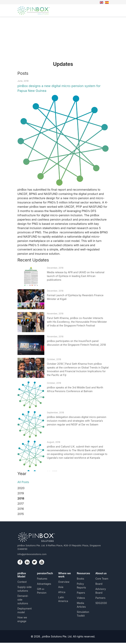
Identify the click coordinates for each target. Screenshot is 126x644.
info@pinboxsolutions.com (32, 554)
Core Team (102, 579)
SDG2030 (101, 603)
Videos (81, 598)
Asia (61, 587)
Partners (100, 598)
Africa (62, 592)
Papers (81, 593)
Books (81, 579)
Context (22, 582)
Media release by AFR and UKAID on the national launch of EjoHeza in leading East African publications (76, 276)
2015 (21, 514)
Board (99, 584)
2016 (21, 509)
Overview (64, 582)
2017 (21, 504)
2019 (21, 493)
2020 (21, 488)
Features (42, 579)
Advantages (44, 584)
